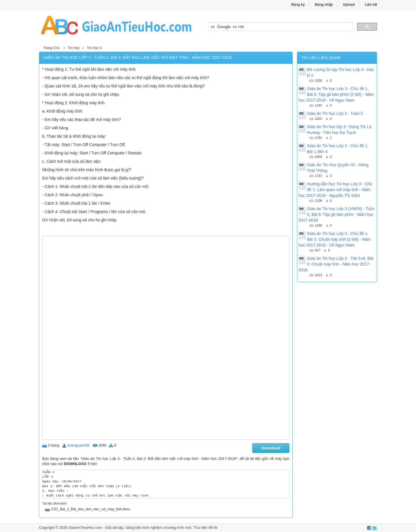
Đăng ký (298, 5)
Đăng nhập (324, 5)
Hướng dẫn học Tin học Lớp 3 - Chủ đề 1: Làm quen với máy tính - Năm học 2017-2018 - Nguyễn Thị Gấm (336, 190)
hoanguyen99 (78, 445)
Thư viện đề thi (205, 528)
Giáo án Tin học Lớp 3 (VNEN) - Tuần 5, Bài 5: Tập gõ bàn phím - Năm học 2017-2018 (337, 214)
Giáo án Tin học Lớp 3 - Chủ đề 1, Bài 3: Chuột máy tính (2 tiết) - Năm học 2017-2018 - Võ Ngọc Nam (335, 239)
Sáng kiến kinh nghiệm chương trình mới (158, 528)
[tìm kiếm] (280, 27)
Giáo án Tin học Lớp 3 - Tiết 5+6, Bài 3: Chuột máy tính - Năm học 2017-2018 (336, 264)
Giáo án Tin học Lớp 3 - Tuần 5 (335, 113)
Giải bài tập (114, 528)
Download (271, 448)
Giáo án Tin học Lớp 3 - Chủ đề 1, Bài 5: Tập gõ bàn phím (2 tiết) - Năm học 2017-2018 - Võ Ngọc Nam (336, 94)
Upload (349, 5)
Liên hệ (371, 5)
